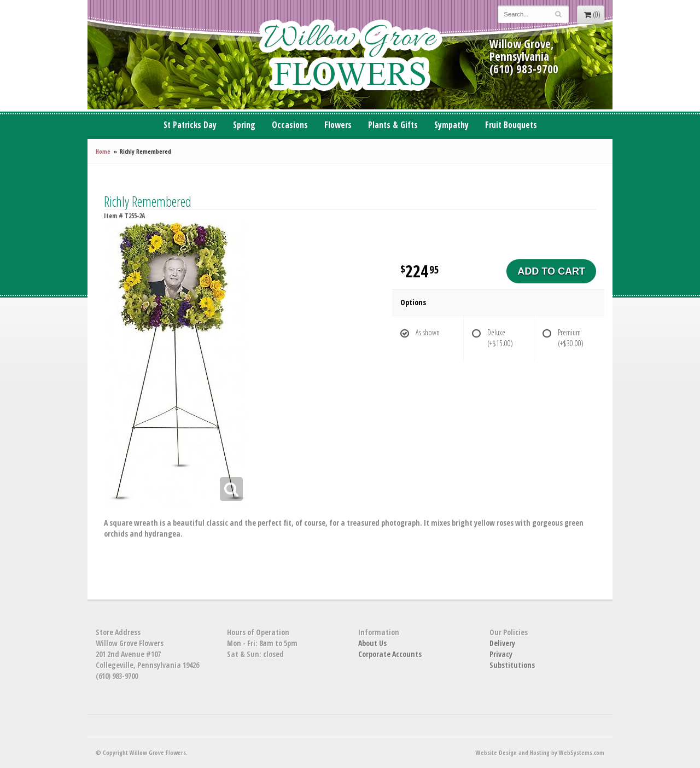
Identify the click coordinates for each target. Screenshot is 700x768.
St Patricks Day (190, 125)
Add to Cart (551, 271)
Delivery (502, 643)
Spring (244, 125)
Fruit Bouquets (511, 125)
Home (103, 151)
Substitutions (512, 665)
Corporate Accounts (390, 654)
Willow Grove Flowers (350, 55)
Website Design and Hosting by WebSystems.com (540, 752)
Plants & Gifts (393, 125)
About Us (372, 643)
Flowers (338, 125)
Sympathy (451, 125)
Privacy (501, 654)
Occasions (290, 125)
